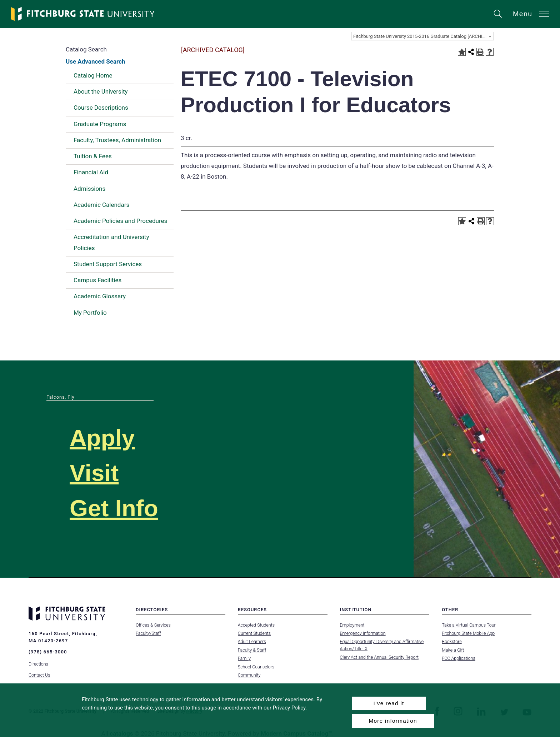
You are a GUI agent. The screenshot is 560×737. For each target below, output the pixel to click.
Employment (352, 625)
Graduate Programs (100, 124)
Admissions (89, 189)
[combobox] (422, 36)
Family (244, 658)
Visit (94, 473)
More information (393, 721)
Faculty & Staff (252, 650)
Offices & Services (153, 625)
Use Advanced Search (95, 61)
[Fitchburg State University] (83, 14)
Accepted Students (256, 625)
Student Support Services (108, 264)
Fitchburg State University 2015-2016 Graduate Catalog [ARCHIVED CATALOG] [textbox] (423, 36)
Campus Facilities (97, 280)
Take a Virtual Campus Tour (469, 625)
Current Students (254, 633)
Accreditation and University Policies (111, 242)
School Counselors (256, 667)
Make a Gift (453, 650)
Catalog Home (93, 75)
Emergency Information (363, 633)
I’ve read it (389, 703)
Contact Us (39, 675)
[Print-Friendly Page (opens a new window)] (480, 52)
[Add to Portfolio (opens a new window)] (462, 52)
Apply (102, 438)
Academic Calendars (101, 205)
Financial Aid (91, 172)
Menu (523, 14)
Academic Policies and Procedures (120, 221)
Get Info (114, 508)
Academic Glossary (100, 296)
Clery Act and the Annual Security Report (379, 657)
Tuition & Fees (93, 156)
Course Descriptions (101, 108)
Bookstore (452, 641)
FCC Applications (459, 658)
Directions (38, 664)
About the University (101, 91)
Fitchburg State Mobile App (468, 633)
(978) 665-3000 (48, 652)
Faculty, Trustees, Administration (117, 140)
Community (249, 675)
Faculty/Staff (148, 633)
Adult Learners (252, 641)
